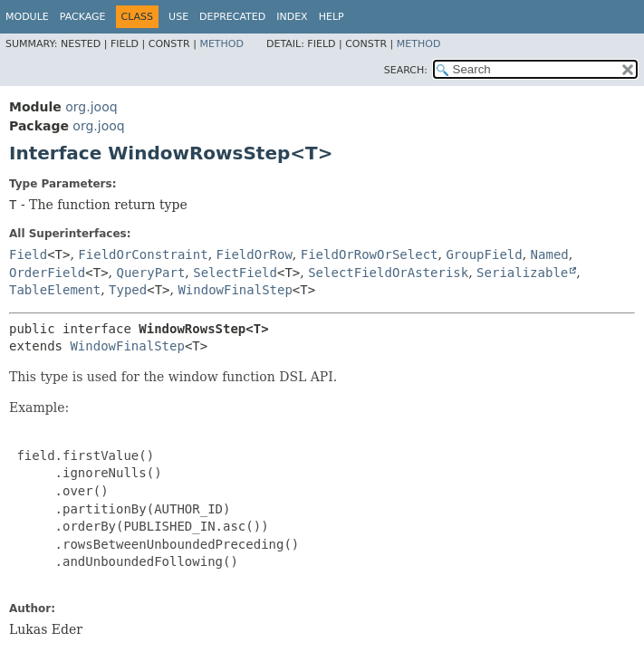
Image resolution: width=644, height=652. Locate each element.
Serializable (522, 273)
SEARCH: (406, 70)
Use (178, 17)
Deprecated (232, 17)
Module (27, 17)
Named (550, 254)
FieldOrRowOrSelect (370, 254)
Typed (128, 290)
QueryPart (151, 273)
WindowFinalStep (235, 290)
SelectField (235, 273)
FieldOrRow (255, 254)
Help (332, 17)
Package (83, 17)
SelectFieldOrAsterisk (388, 273)
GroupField (484, 254)
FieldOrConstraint (143, 254)
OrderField (47, 273)
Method (221, 44)
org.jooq (91, 107)
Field (28, 254)
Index (292, 17)
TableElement (55, 290)
